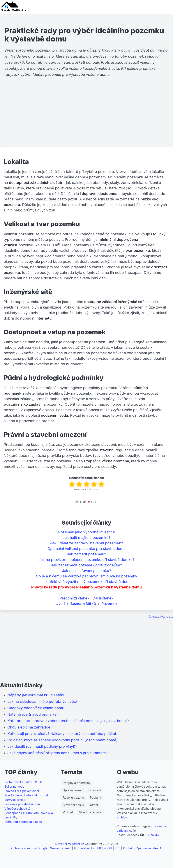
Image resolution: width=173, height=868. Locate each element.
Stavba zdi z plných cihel (22, 791)
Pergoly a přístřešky (77, 783)
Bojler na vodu (14, 787)
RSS (118, 848)
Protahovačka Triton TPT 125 (24, 782)
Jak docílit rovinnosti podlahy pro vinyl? (42, 746)
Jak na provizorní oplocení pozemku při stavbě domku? (87, 560)
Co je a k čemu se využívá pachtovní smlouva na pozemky (86, 576)
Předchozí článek (75, 598)
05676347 (152, 835)
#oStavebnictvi (84, 848)
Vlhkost (68, 812)
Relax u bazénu (73, 798)
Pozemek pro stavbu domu (23, 804)
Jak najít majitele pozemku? (86, 538)
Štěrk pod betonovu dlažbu (23, 822)
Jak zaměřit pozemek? (86, 554)
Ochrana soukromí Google (29, 848)
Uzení (94, 805)
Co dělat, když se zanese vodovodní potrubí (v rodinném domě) (62, 740)
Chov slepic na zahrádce (29, 727)
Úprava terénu (73, 790)
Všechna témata (90, 812)
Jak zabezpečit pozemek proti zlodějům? (86, 565)
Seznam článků (61, 848)
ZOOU (108, 848)
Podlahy (96, 798)
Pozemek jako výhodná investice (86, 532)
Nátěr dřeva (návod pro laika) (33, 714)
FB (99, 848)
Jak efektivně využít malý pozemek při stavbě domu (86, 582)
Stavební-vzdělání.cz (69, 844)
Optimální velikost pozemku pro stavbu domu (86, 549)
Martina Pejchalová (161, 617)
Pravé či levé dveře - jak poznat (26, 795)
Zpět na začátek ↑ (149, 848)
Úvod (60, 604)
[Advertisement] (86, 119)
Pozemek (109, 604)
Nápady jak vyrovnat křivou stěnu (36, 695)
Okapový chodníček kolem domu (36, 708)
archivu (122, 817)
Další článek (103, 598)
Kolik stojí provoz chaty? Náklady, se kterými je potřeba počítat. (62, 734)
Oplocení (95, 790)
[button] (168, 7)
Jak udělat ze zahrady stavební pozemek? (86, 543)
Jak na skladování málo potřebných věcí (42, 702)
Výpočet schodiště (17, 809)
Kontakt (128, 848)
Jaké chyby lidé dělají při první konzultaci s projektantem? (58, 753)
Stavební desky (73, 805)
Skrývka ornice (15, 800)
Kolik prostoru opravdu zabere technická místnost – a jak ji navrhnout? (68, 721)
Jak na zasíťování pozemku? (86, 571)
